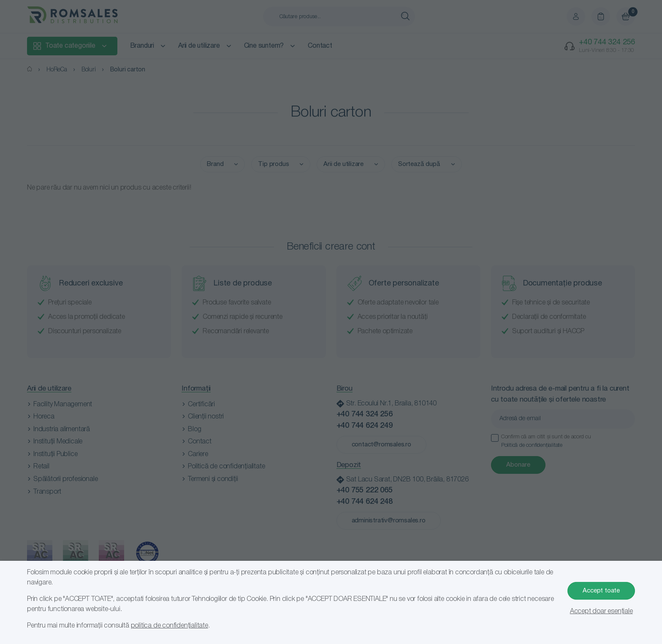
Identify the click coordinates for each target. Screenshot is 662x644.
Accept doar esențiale (601, 611)
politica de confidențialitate (170, 626)
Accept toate (601, 591)
